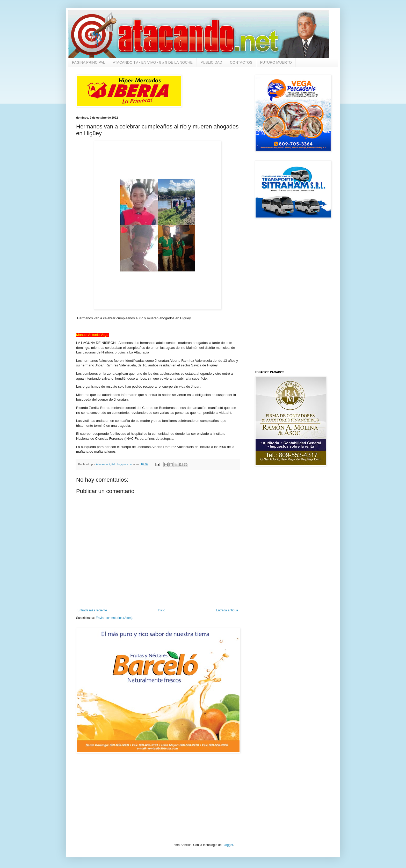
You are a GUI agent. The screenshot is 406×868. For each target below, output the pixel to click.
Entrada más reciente (92, 610)
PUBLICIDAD (211, 62)
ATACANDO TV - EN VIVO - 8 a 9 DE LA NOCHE (153, 62)
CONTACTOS (241, 62)
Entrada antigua (227, 610)
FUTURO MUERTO (276, 62)
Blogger (228, 845)
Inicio (162, 610)
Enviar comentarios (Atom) (114, 618)
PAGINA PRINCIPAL (89, 62)
